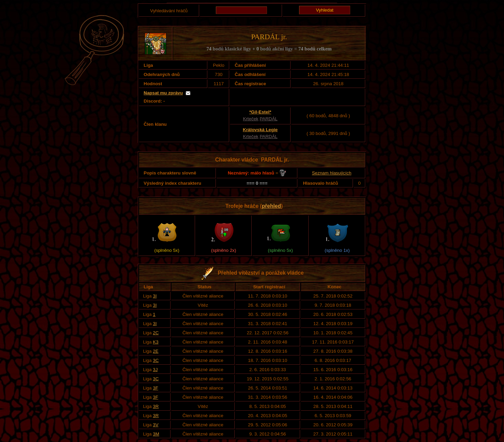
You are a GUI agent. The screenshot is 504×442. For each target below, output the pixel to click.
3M (156, 434)
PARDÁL (268, 119)
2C (156, 333)
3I (155, 296)
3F (155, 388)
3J (155, 370)
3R (156, 406)
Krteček (251, 119)
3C (156, 360)
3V (155, 425)
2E (155, 351)
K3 (155, 342)
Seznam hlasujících (332, 173)
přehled (271, 206)
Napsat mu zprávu (163, 93)
